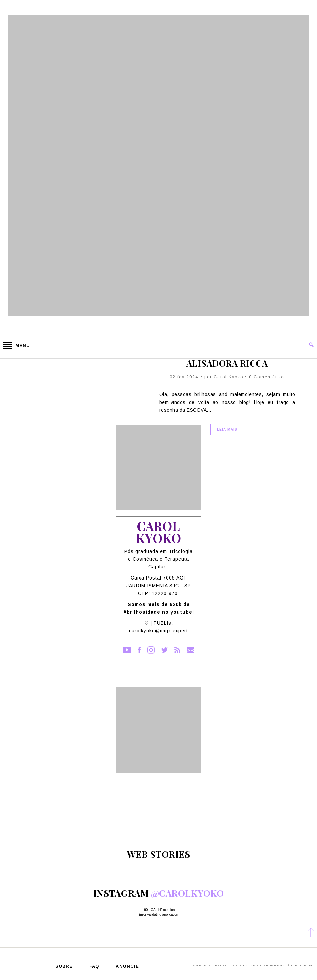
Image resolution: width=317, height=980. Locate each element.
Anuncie (127, 966)
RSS (177, 650)
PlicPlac (304, 965)
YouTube (127, 650)
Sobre (64, 966)
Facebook (139, 650)
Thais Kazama (244, 965)
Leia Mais (227, 429)
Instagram (151, 650)
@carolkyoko (187, 893)
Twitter (165, 650)
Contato (191, 650)
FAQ (94, 966)
